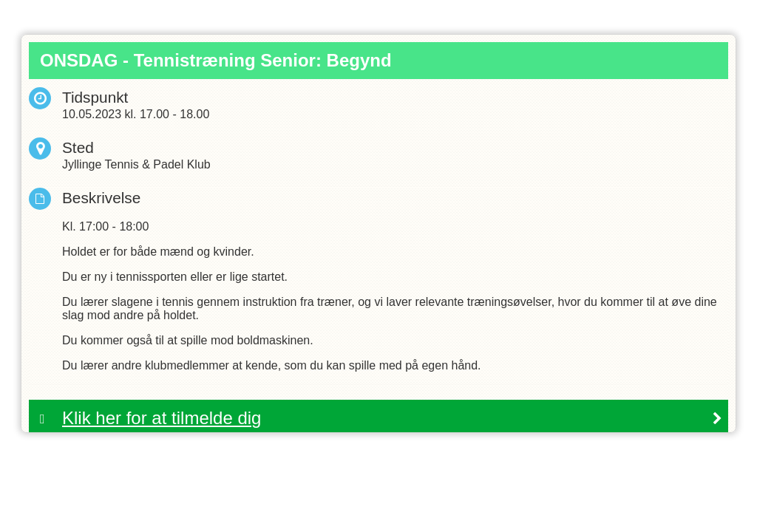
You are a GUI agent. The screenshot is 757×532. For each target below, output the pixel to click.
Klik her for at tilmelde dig (162, 418)
